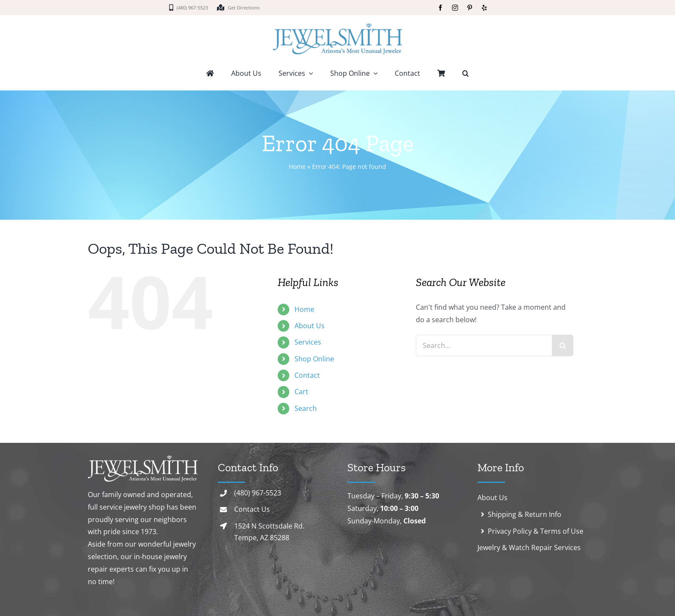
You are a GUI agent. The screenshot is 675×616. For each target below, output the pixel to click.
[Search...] (484, 345)
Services (308, 342)
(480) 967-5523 (258, 493)
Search (306, 408)
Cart (301, 392)
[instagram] (455, 8)
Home (297, 166)
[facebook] (440, 8)
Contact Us (252, 509)
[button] (466, 74)
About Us (310, 326)
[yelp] (484, 8)
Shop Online (314, 359)
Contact (307, 375)
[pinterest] (470, 8)
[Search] (563, 345)
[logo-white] (143, 459)
